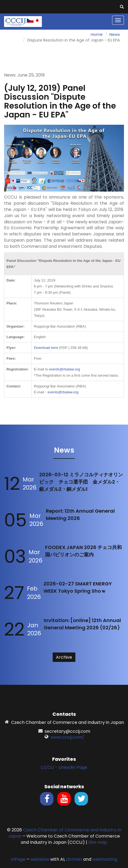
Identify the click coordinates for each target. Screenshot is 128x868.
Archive (64, 657)
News (115, 34)
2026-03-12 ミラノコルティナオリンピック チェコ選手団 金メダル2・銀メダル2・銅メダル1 (81, 482)
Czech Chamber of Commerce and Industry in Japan (65, 833)
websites (40, 859)
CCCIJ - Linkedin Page (64, 767)
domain (74, 859)
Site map (98, 842)
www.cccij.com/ (67, 737)
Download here (46, 348)
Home (97, 34)
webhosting (105, 859)
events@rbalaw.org (65, 369)
